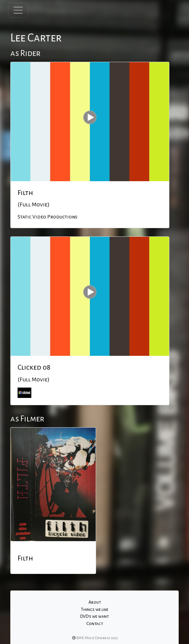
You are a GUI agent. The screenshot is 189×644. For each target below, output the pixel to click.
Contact (95, 624)
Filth (25, 193)
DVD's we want (94, 616)
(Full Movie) (34, 205)
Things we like (95, 609)
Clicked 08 (34, 367)
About (95, 602)
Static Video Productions (48, 217)
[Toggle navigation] (18, 10)
